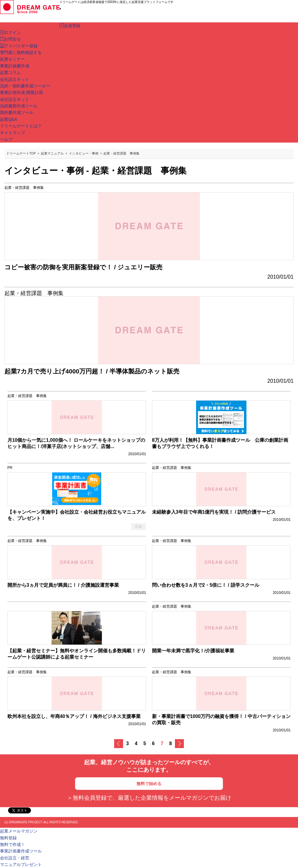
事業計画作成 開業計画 (21, 92)
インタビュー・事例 (84, 153)
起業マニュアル (52, 153)
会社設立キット (15, 99)
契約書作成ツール (17, 112)
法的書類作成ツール (19, 106)
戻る (119, 744)
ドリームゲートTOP (21, 153)
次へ (179, 744)
